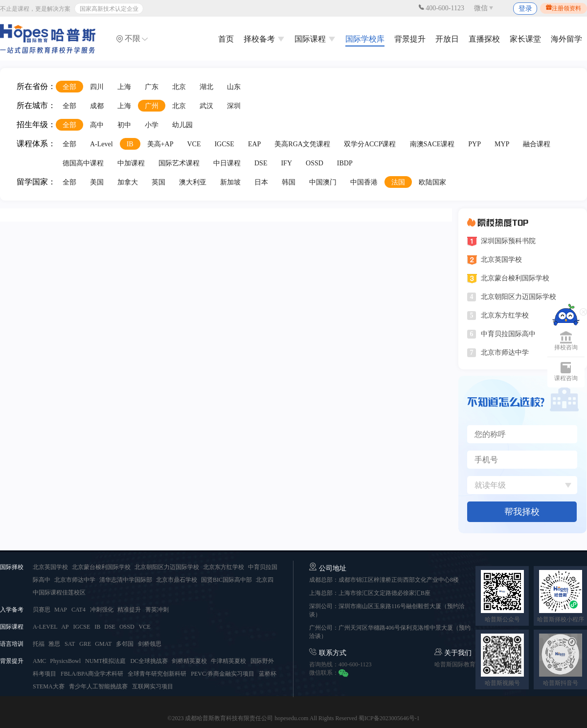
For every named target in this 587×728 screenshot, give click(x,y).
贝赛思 (42, 610)
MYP (502, 144)
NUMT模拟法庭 (105, 661)
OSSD (315, 163)
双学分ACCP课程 (370, 144)
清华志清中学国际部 (126, 580)
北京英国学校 (501, 260)
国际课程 (315, 39)
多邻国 (125, 644)
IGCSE (224, 144)
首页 (226, 39)
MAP (61, 610)
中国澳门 (323, 182)
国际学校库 (365, 39)
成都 (97, 106)
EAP (254, 144)
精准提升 (129, 610)
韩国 (289, 182)
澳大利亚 (193, 182)
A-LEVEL (46, 627)
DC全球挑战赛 (150, 661)
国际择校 (12, 567)
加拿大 (128, 182)
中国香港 (364, 182)
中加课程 (131, 163)
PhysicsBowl (65, 661)
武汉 (206, 106)
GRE (86, 644)
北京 (179, 87)
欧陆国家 (432, 182)
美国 (97, 182)
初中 (124, 125)
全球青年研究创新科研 (157, 674)
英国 (158, 182)
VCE (194, 144)
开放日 (447, 39)
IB (130, 144)
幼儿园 (182, 125)
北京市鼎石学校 (177, 580)
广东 (152, 87)
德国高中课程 (83, 163)
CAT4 (79, 610)
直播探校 (484, 39)
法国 (398, 182)
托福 (39, 644)
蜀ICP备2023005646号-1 (389, 718)
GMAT (103, 644)
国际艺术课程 (179, 163)
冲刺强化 (102, 610)
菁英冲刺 (157, 610)
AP (65, 627)
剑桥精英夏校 (190, 661)
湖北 (206, 87)
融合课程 (537, 144)
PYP (474, 144)
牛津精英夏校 (228, 661)
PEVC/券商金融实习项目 (223, 674)
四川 (97, 87)
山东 (234, 87)
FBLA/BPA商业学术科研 (92, 674)
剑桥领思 (150, 644)
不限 (132, 39)
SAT (70, 644)
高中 (97, 125)
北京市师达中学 (505, 353)
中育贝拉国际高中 (508, 334)
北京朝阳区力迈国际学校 (519, 297)
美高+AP (160, 144)
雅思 (54, 644)
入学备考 (12, 610)
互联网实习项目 (153, 686)
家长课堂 (525, 39)
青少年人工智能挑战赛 (98, 686)
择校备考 (264, 39)
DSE (261, 163)
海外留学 (566, 39)
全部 (69, 87)
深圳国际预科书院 (508, 241)
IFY (286, 163)
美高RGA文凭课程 (302, 144)
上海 (124, 87)
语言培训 (12, 644)
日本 (261, 182)
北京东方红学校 (505, 315)
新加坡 (230, 182)
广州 (152, 106)
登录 (525, 9)
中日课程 (227, 163)
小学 (152, 125)
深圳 (234, 106)
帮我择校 (522, 512)
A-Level (102, 144)
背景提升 (410, 39)
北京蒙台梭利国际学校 (515, 278)
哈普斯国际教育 (455, 664)
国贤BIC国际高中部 (227, 580)
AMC (40, 661)
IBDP (345, 163)
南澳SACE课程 (432, 144)
